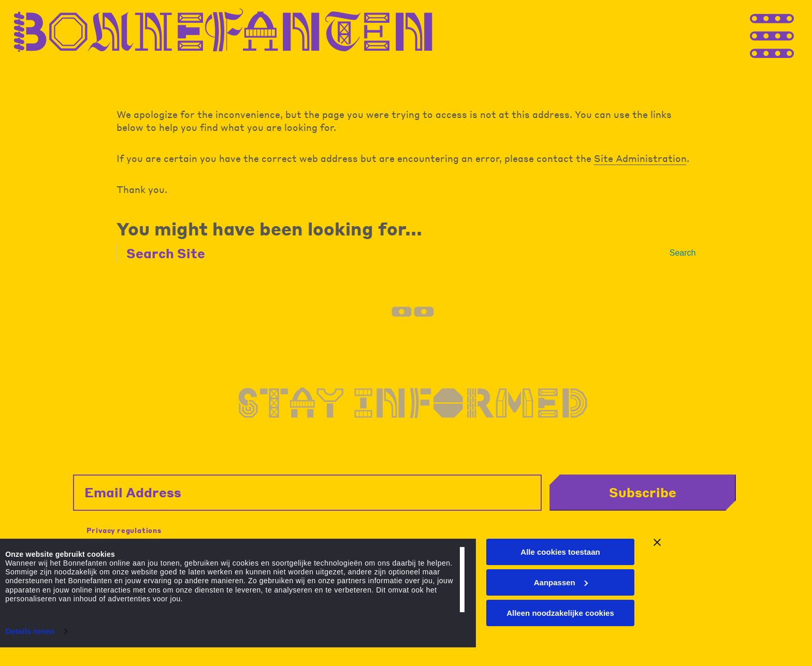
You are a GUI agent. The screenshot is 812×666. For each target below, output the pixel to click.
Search (683, 253)
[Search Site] (397, 253)
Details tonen (30, 638)
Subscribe (663, 489)
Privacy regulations (124, 527)
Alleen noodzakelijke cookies (560, 620)
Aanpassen (561, 590)
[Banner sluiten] (657, 550)
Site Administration (640, 158)
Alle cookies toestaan (560, 559)
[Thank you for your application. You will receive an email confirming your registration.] (791, 35)
